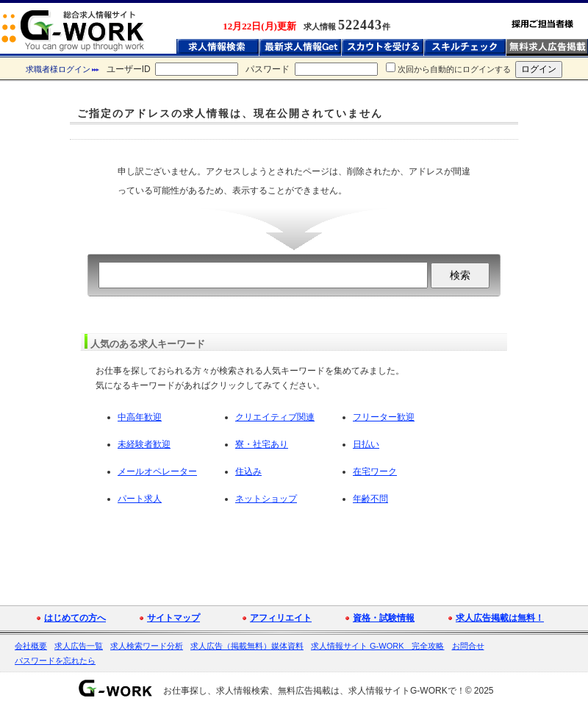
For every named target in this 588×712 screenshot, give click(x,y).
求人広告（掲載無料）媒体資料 (247, 646)
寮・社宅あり (262, 444)
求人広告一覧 (79, 646)
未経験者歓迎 (144, 444)
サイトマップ (173, 618)
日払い (366, 444)
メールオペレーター (157, 471)
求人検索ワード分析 (147, 646)
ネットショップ (266, 499)
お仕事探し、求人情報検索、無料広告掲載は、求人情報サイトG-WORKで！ (314, 691)
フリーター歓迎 (384, 417)
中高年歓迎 (140, 417)
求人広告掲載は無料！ (500, 618)
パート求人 (140, 499)
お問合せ (468, 646)
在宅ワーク (375, 471)
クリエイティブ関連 (275, 417)
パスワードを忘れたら (55, 661)
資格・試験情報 (384, 618)
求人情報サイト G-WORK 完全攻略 (378, 646)
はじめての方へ (75, 618)
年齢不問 (370, 499)
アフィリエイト (281, 618)
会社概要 (31, 646)
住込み (248, 471)
